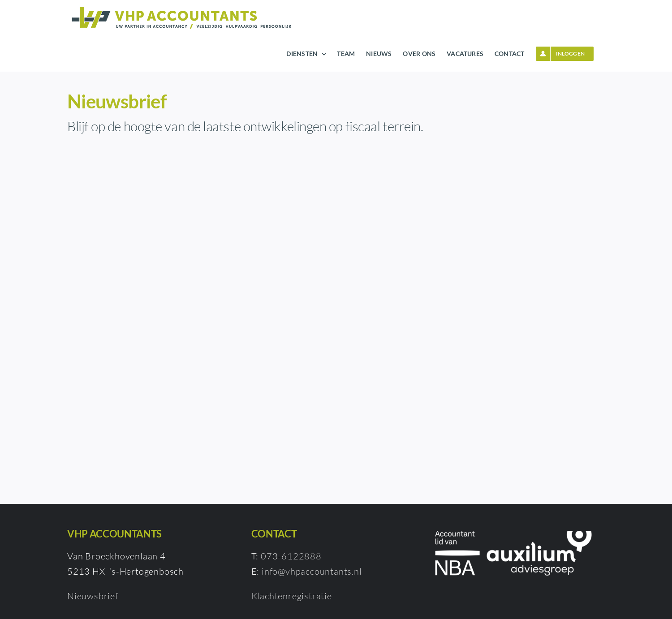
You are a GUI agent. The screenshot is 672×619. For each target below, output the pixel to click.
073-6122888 (291, 556)
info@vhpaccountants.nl (312, 571)
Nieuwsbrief (93, 596)
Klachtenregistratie (292, 596)
